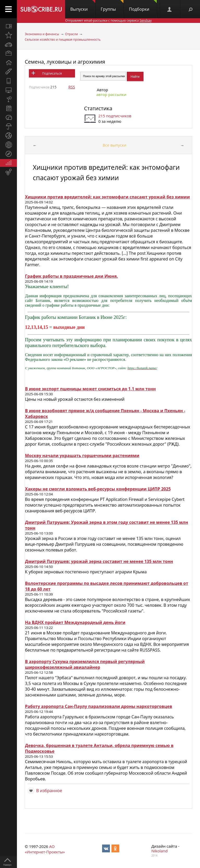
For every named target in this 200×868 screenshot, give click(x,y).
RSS (72, 87)
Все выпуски (114, 145)
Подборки (143, 6)
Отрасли (71, 34)
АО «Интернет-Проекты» (45, 849)
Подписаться (52, 73)
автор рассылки (111, 94)
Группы (112, 6)
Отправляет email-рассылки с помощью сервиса (108, 20)
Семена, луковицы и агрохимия (65, 62)
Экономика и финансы (42, 34)
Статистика (98, 108)
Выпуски (83, 6)
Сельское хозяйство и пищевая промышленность (63, 40)
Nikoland (159, 851)
